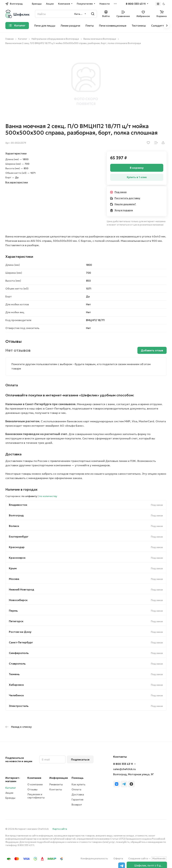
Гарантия (77, 800)
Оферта (118, 858)
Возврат (77, 805)
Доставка (78, 794)
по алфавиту (29, 496)
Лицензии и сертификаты (36, 796)
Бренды (10, 798)
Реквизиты (56, 784)
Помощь (78, 778)
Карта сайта (60, 829)
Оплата (76, 789)
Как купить (78, 784)
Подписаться (80, 759)
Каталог (11, 788)
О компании (35, 784)
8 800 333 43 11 (136, 4)
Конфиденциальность (94, 858)
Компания (34, 778)
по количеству (48, 496)
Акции (9, 793)
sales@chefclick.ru (124, 769)
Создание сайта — (147, 858)
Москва (14, 579)
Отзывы (32, 789)
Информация (59, 778)
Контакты (56, 789)
